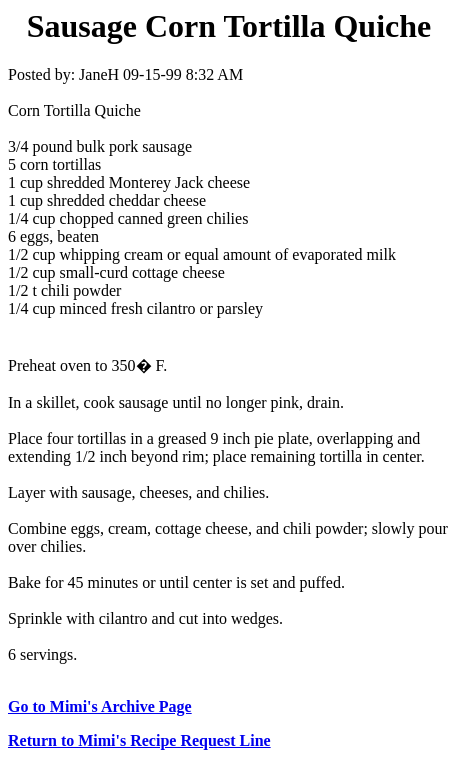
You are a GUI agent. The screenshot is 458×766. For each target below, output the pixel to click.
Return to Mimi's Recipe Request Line (139, 740)
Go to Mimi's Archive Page (100, 706)
